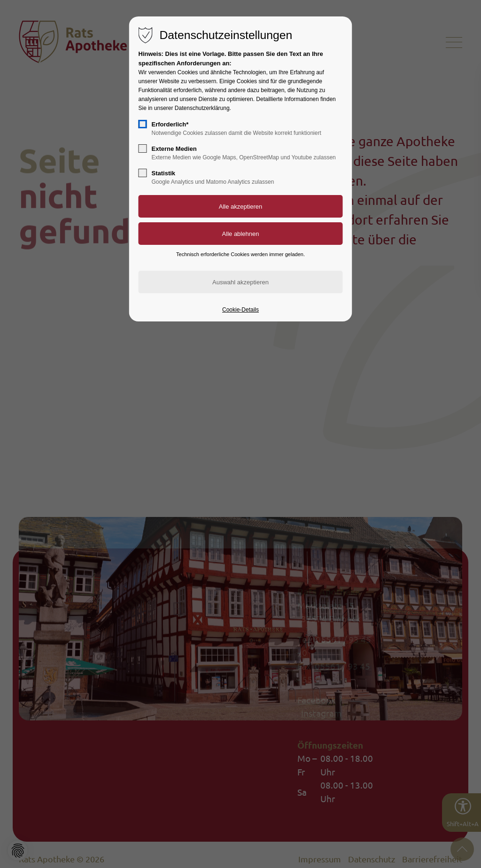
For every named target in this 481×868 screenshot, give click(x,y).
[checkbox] (143, 124)
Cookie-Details (240, 310)
